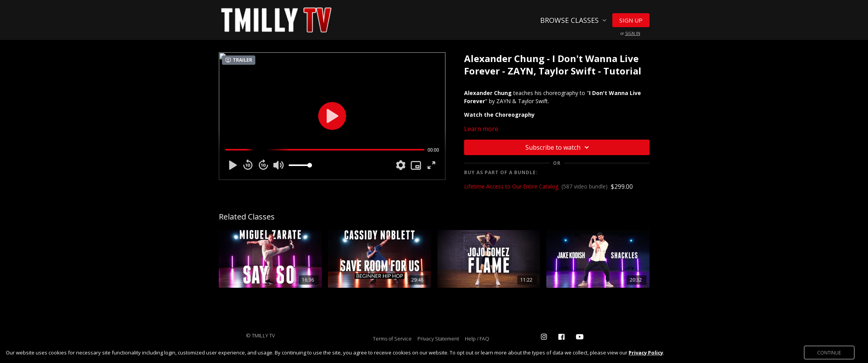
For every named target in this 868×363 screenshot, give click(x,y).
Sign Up (631, 20)
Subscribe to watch (558, 147)
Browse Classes (573, 20)
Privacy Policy (646, 353)
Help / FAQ (477, 339)
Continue (829, 352)
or (630, 33)
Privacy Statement (438, 339)
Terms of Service (392, 339)
